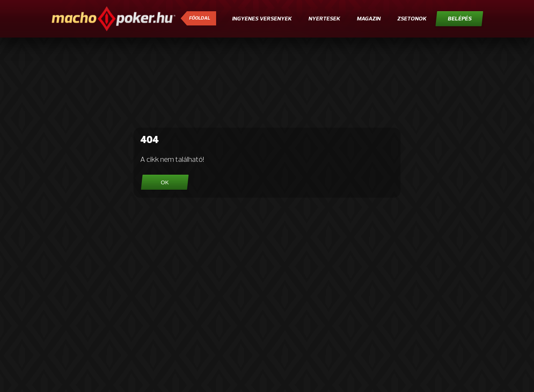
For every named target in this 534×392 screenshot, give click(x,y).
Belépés (460, 19)
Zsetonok (412, 19)
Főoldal (199, 18)
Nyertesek (324, 19)
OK (165, 182)
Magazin (369, 19)
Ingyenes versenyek (262, 19)
